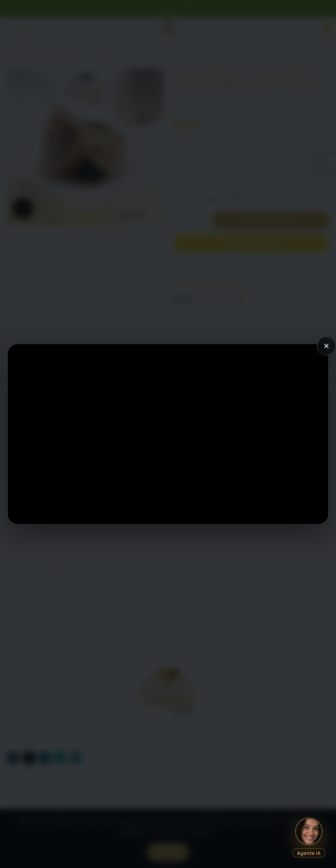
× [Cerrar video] (326, 346)
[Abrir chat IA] (309, 831)
